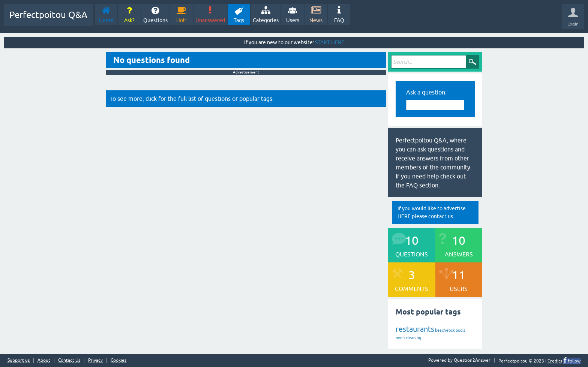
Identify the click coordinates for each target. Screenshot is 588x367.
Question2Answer (472, 360)
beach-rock (445, 330)
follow (574, 361)
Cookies (118, 360)
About (44, 360)
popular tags (256, 99)
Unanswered (210, 20)
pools (460, 330)
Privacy (95, 360)
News (316, 20)
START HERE (330, 42)
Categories (266, 20)
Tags (239, 20)
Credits (555, 361)
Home (106, 20)
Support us (19, 360)
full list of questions (204, 99)
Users (293, 20)
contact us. (441, 216)
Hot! (181, 20)
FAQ (339, 20)
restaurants (415, 329)
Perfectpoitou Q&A (48, 15)
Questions (155, 20)
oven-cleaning (408, 338)
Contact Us (69, 360)
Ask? (129, 20)
